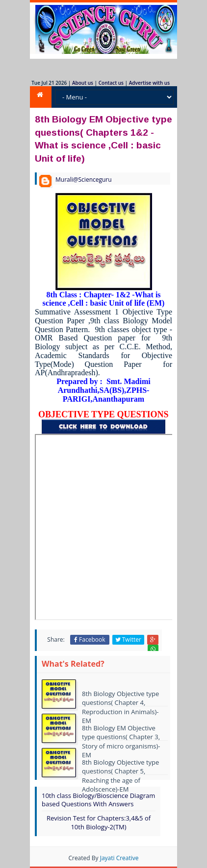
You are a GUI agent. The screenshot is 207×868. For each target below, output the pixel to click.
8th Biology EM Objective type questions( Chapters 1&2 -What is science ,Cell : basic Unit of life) (103, 139)
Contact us (111, 83)
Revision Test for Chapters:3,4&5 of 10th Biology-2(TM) (99, 822)
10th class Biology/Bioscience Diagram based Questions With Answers (98, 800)
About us (83, 83)
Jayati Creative (119, 858)
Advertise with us (149, 83)
